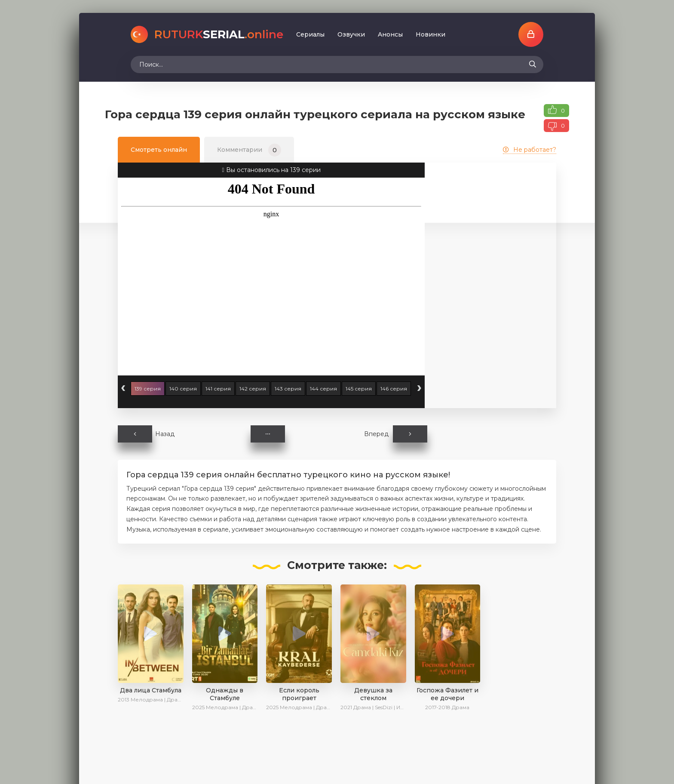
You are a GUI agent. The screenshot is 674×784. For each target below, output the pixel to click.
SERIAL (219, 34)
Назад (146, 434)
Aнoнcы (390, 34)
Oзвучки (351, 34)
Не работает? (530, 150)
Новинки (430, 34)
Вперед (396, 434)
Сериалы (310, 34)
